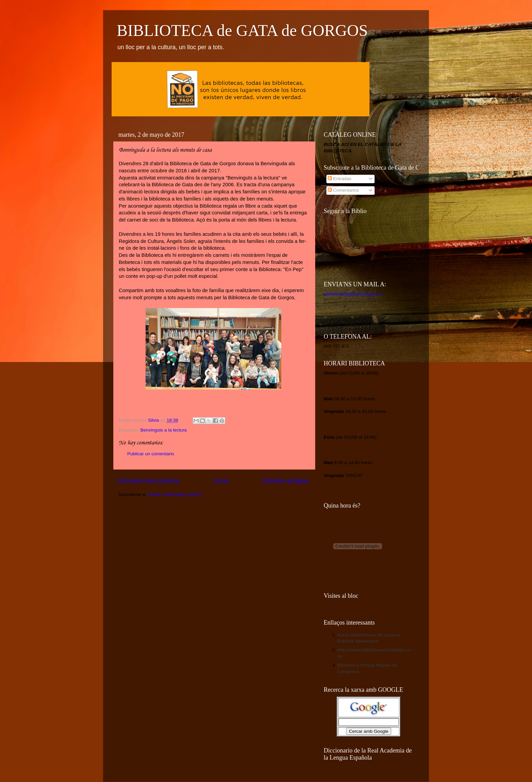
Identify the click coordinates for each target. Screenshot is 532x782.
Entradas (340, 179)
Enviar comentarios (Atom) (175, 494)
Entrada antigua (286, 481)
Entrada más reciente (149, 481)
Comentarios (343, 190)
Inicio (221, 481)
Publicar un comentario (151, 454)
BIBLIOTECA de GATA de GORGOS (242, 30)
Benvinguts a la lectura (164, 430)
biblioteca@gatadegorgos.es (353, 294)
